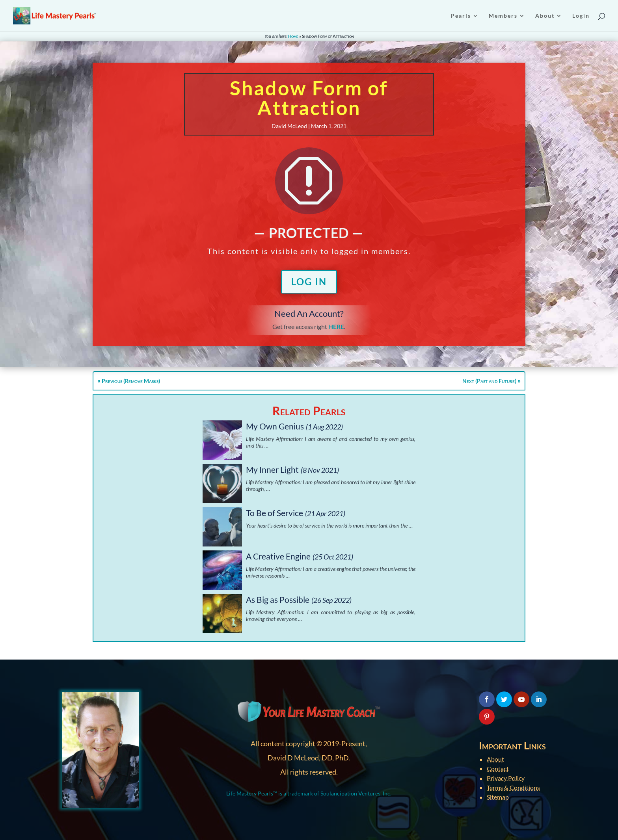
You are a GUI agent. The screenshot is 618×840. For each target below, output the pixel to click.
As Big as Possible (278, 599)
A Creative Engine (278, 556)
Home (293, 36)
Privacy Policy (506, 778)
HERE (336, 326)
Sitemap (498, 797)
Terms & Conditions (513, 787)
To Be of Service (275, 513)
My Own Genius (275, 426)
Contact (498, 768)
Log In (309, 282)
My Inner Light (272, 469)
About (495, 759)
